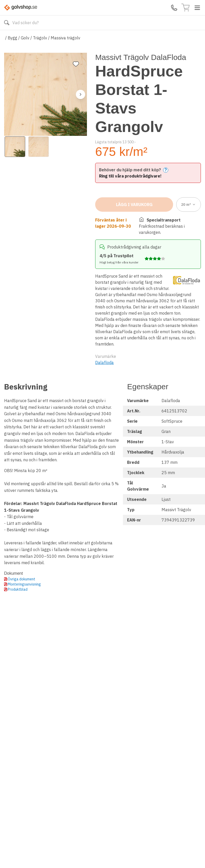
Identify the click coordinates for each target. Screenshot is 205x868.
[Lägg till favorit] (76, 64)
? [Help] (166, 170)
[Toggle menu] (197, 8)
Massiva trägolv (65, 38)
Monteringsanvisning (24, 584)
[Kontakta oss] (174, 8)
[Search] (102, 23)
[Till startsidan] (21, 8)
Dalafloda (104, 362)
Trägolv (40, 38)
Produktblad (18, 589)
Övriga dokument (21, 579)
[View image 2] (39, 147)
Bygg (12, 38)
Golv (25, 38)
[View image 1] (15, 147)
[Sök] (7, 23)
